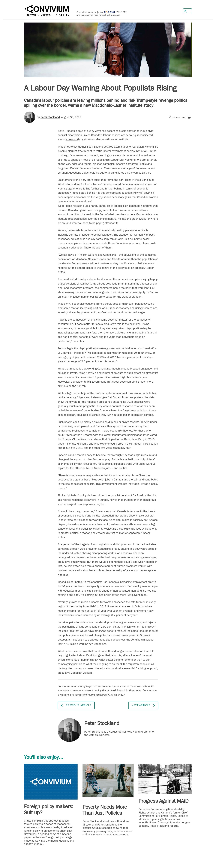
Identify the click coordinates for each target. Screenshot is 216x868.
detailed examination (116, 147)
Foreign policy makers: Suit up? (49, 810)
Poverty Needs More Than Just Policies (105, 810)
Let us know (117, 695)
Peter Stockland (50, 117)
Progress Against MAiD (163, 801)
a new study (73, 139)
